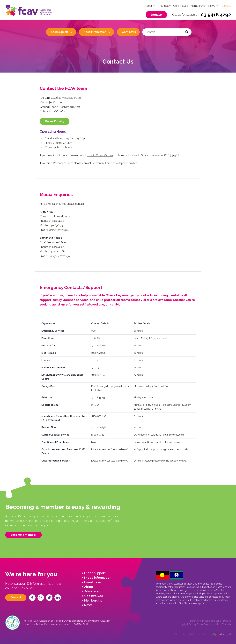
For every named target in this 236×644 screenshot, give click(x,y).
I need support (59, 32)
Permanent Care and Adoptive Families (114, 163)
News (212, 6)
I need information (94, 32)
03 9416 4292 (216, 15)
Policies (227, 621)
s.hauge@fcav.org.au (59, 256)
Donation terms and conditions (205, 621)
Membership (198, 6)
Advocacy (165, 6)
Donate (156, 15)
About (148, 6)
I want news (128, 32)
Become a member (23, 535)
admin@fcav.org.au (70, 98)
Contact (226, 6)
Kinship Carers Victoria (100, 155)
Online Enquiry (55, 121)
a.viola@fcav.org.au (58, 230)
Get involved (181, 6)
